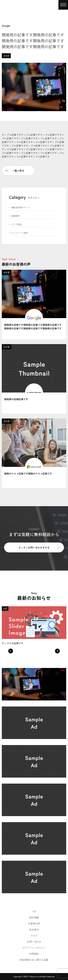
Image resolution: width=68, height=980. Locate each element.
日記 (5, 609)
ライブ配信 (17, 225)
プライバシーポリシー (34, 948)
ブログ (34, 936)
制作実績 (34, 917)
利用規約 (34, 954)
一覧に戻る (15, 171)
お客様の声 (34, 923)
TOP (34, 911)
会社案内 (34, 930)
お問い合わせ (34, 942)
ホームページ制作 (20, 233)
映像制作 (16, 216)
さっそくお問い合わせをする (39, 548)
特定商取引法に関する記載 (34, 960)
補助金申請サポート (21, 208)
